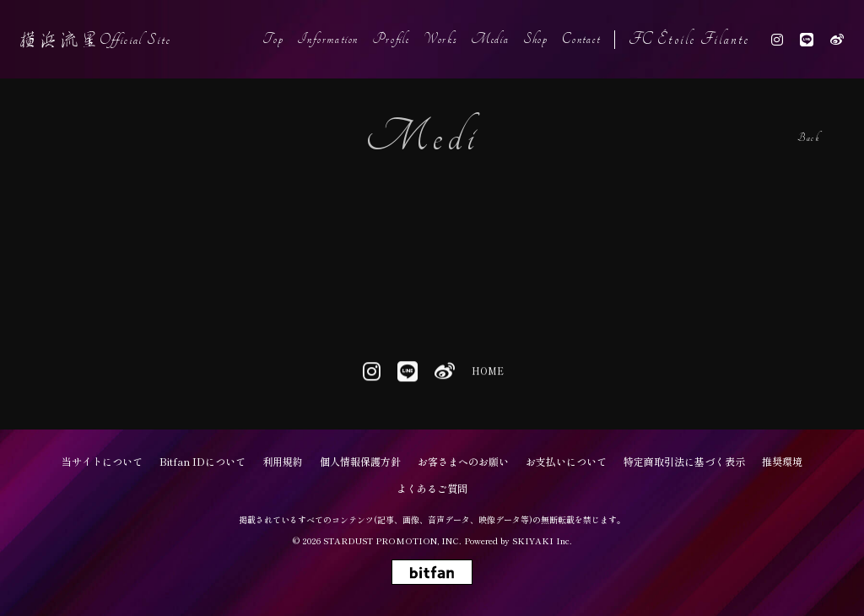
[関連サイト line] (807, 39)
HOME (487, 374)
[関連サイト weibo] (837, 39)
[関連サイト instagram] (777, 39)
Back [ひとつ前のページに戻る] (808, 138)
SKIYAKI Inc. (542, 540)
